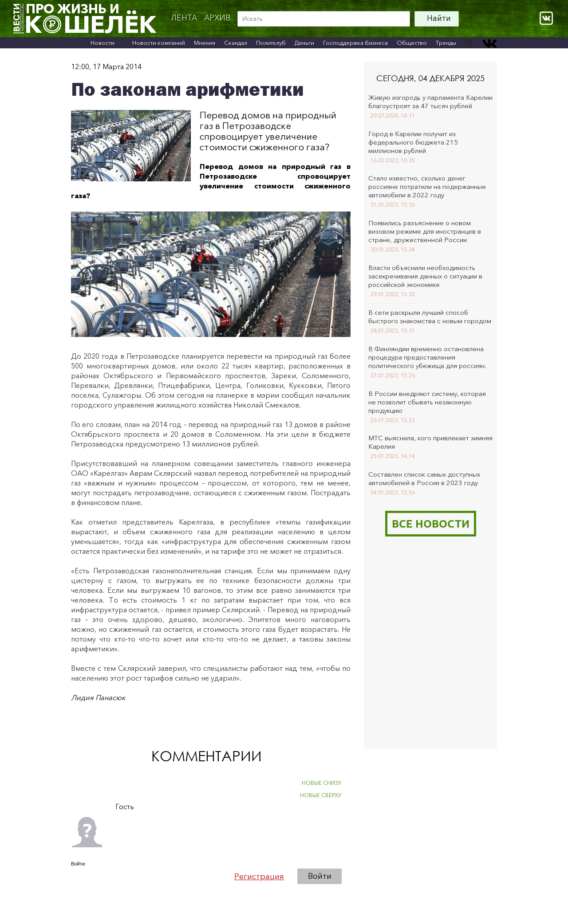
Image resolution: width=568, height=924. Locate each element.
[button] (78, 876)
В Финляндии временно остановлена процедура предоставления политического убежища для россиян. (427, 357)
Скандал (236, 43)
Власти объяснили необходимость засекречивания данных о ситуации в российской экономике (425, 276)
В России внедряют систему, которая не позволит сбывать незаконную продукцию (427, 402)
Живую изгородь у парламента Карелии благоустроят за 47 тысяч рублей (430, 102)
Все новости (431, 523)
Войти (320, 876)
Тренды (446, 43)
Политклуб (271, 43)
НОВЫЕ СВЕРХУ (321, 795)
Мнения (205, 43)
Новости (103, 43)
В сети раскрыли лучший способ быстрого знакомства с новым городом (430, 317)
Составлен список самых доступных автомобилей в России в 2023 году (424, 478)
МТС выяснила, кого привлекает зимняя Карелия (430, 442)
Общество (412, 43)
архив (217, 18)
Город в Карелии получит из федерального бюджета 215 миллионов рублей (413, 142)
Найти (439, 18)
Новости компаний (159, 43)
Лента (184, 18)
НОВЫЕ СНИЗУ (322, 783)
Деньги (304, 43)
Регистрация (259, 877)
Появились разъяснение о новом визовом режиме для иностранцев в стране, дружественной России (425, 231)
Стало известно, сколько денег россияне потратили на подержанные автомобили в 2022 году (427, 186)
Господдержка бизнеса (355, 43)
